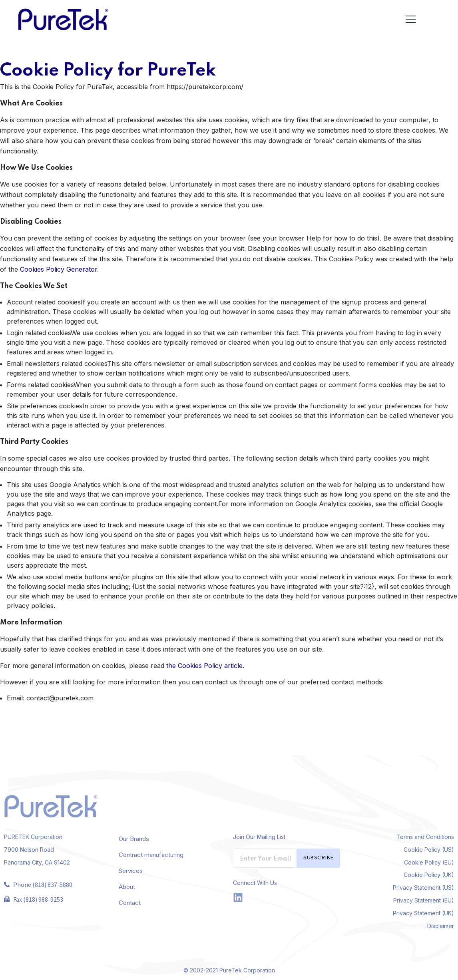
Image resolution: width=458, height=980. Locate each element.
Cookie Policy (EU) (429, 862)
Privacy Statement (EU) (424, 900)
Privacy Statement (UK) (423, 913)
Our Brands (134, 839)
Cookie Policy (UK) (429, 875)
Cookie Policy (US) (429, 850)
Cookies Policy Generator (59, 269)
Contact (130, 903)
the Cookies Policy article (204, 666)
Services (131, 871)
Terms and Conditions (425, 837)
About (127, 887)
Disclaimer (441, 926)
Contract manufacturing (151, 855)
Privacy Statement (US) (423, 888)
